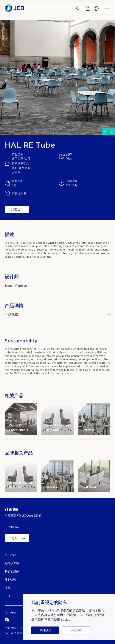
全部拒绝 (76, 630)
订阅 (15, 538)
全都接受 (45, 630)
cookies (50, 611)
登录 (88, 9)
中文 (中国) (11, 628)
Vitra (49, 431)
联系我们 (17, 210)
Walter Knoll (18, 436)
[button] (112, 132)
